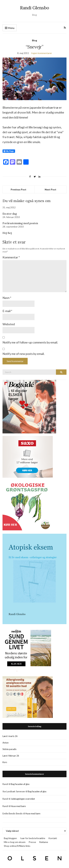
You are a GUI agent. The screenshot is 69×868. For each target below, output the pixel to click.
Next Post (50, 189)
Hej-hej (7, 233)
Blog (34, 40)
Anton (6, 743)
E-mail (7, 311)
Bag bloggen (10, 838)
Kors (5, 762)
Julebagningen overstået (23, 799)
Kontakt (53, 838)
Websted (9, 324)
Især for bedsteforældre (33, 838)
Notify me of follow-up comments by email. (30, 342)
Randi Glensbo (35, 8)
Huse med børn (18, 806)
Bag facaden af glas (20, 784)
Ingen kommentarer (42, 53)
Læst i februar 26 (11, 756)
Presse (32, 842)
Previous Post (19, 189)
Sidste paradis (9, 749)
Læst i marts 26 (10, 736)
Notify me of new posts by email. (24, 354)
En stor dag (10, 214)
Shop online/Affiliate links (17, 846)
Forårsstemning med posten (20, 223)
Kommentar (11, 257)
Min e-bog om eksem (15, 842)
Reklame (44, 842)
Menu (10, 28)
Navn (7, 298)
